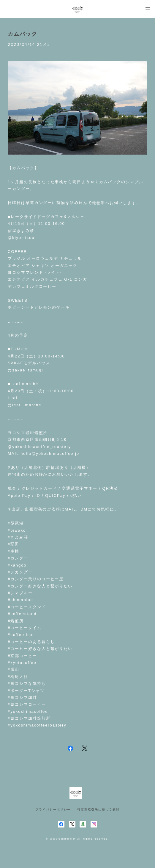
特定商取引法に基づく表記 (98, 809)
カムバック (23, 34)
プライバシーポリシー (53, 809)
